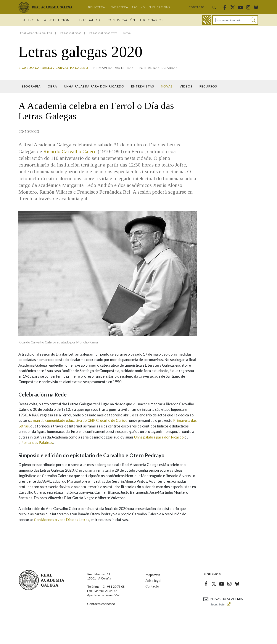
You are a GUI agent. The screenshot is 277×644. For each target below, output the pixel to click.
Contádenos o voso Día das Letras (62, 520)
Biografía (31, 86)
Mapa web (153, 575)
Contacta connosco (101, 604)
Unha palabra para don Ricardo (159, 437)
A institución (57, 20)
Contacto (197, 7)
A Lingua (31, 20)
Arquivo (138, 7)
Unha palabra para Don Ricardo (94, 86)
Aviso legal (153, 581)
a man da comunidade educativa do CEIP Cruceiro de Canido (79, 420)
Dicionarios (152, 20)
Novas (167, 86)
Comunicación (121, 20)
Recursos (208, 86)
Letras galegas (89, 20)
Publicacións (159, 7)
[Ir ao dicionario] (207, 20)
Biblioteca (97, 7)
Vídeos (186, 86)
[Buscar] (253, 20)
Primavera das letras (114, 68)
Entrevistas (143, 86)
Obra (52, 86)
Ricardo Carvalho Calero (70, 151)
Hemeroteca (118, 7)
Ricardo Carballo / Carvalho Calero (53, 68)
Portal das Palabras (158, 68)
